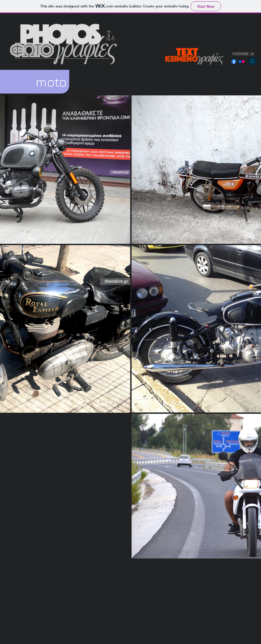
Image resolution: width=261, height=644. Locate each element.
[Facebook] (234, 62)
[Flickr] (242, 62)
